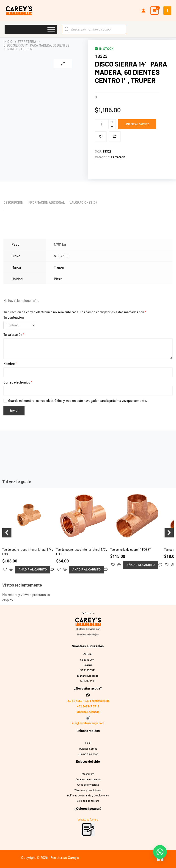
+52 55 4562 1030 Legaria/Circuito (88, 701)
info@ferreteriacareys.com (88, 723)
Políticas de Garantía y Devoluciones (88, 796)
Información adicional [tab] (46, 202)
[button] (160, 852)
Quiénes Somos (88, 749)
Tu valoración (14, 335)
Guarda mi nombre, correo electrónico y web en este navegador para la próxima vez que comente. (78, 401)
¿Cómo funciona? (88, 754)
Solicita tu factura (88, 820)
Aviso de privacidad (88, 785)
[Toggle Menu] (51, 29)
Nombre (10, 364)
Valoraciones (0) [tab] (83, 202)
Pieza (58, 279)
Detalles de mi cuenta (88, 780)
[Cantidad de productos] (102, 124)
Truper (59, 267)
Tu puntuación (14, 317)
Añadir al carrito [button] (33, 569)
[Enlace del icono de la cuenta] (143, 11)
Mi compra (88, 774)
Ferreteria (27, 42)
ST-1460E (61, 256)
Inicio (8, 42)
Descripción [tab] (13, 202)
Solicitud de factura (88, 801)
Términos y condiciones (88, 790)
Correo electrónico (18, 382)
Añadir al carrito (137, 124)
